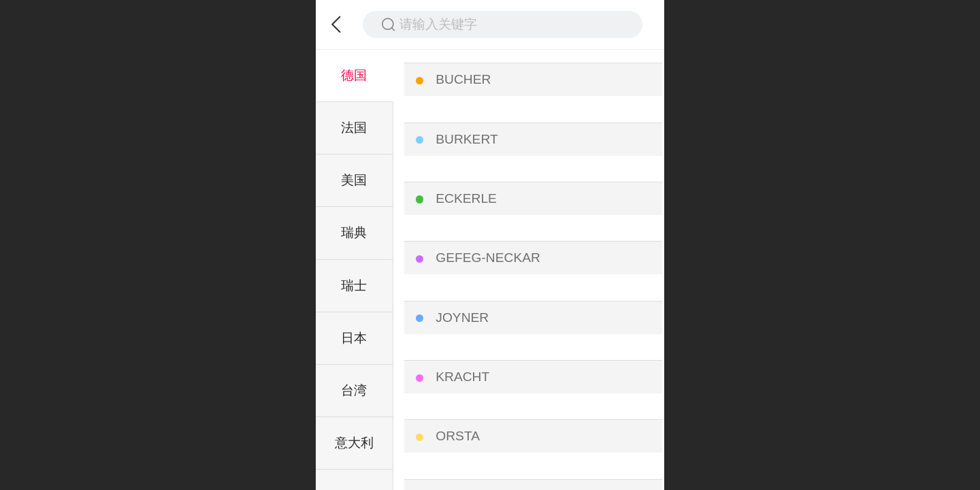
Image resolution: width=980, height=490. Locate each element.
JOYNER (462, 317)
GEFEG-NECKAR (488, 258)
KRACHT (462, 377)
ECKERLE (466, 198)
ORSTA (458, 436)
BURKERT (467, 139)
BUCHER (463, 79)
